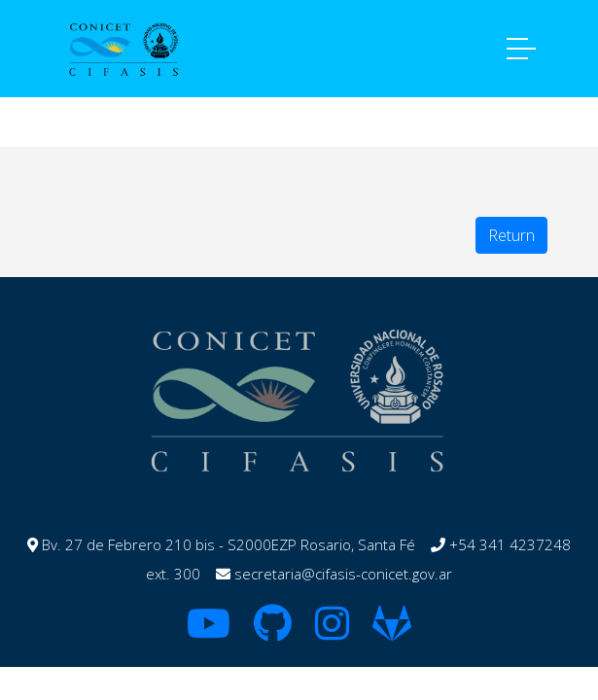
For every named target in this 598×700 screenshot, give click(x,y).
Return (511, 235)
